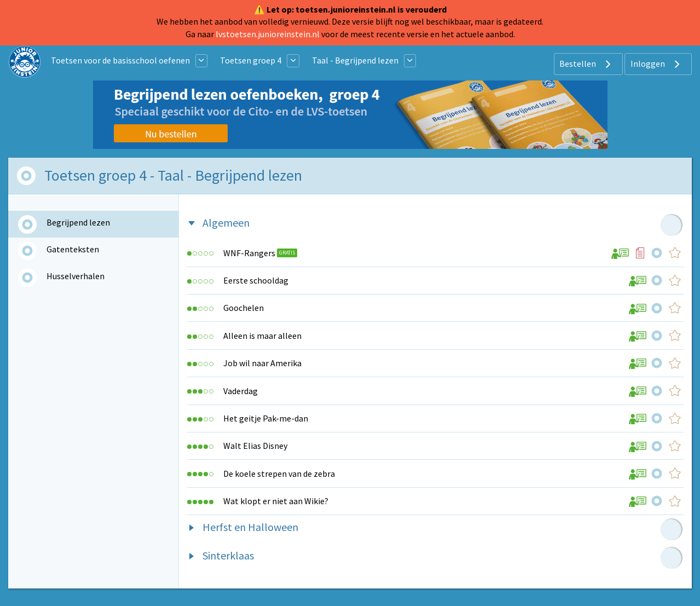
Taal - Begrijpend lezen (355, 60)
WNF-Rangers (249, 253)
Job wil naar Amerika (262, 363)
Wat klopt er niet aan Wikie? (276, 501)
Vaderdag (241, 391)
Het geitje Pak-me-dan (266, 418)
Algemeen (226, 223)
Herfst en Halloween (250, 527)
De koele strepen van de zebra (279, 474)
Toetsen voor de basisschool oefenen (120, 60)
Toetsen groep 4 (251, 60)
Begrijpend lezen (78, 222)
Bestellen (586, 64)
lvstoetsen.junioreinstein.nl (268, 34)
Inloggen (656, 64)
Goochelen (244, 308)
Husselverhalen (76, 276)
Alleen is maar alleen (262, 336)
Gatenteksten (73, 249)
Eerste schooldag (256, 280)
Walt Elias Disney (255, 446)
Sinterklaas (228, 555)
